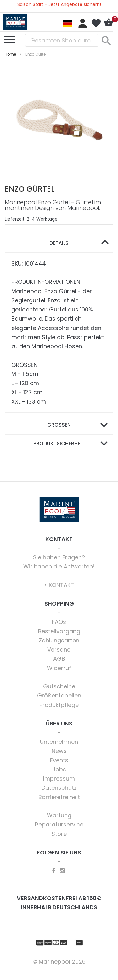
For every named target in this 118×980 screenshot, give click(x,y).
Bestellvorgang (59, 631)
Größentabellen (59, 695)
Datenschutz (59, 788)
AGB (59, 659)
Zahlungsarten (59, 640)
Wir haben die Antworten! (59, 566)
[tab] (59, 243)
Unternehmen (59, 742)
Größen (59, 425)
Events (59, 760)
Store (59, 834)
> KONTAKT (59, 585)
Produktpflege (59, 705)
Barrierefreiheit (59, 797)
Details (59, 243)
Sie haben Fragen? (59, 557)
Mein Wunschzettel (96, 23)
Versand (59, 650)
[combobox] (62, 40)
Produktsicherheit (59, 443)
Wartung (59, 815)
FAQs (59, 622)
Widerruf (59, 668)
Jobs (59, 769)
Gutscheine (59, 686)
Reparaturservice (59, 824)
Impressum (59, 778)
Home (10, 54)
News (59, 751)
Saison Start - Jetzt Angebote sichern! (59, 4)
